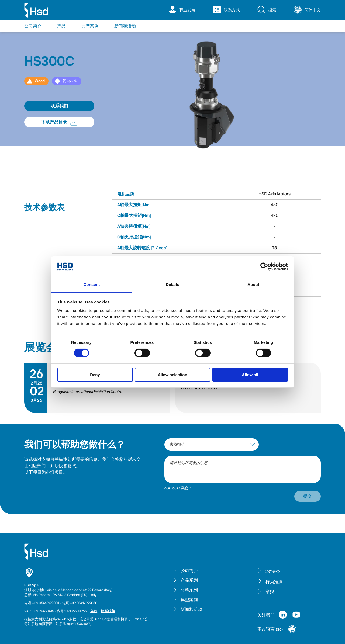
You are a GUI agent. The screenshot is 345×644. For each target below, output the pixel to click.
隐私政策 (108, 611)
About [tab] (253, 284)
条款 (94, 611)
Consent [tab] (92, 284)
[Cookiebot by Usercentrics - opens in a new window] (264, 266)
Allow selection (172, 375)
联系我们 (59, 106)
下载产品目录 (59, 122)
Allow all (250, 375)
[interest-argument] (212, 444)
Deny (95, 375)
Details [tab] (172, 284)
